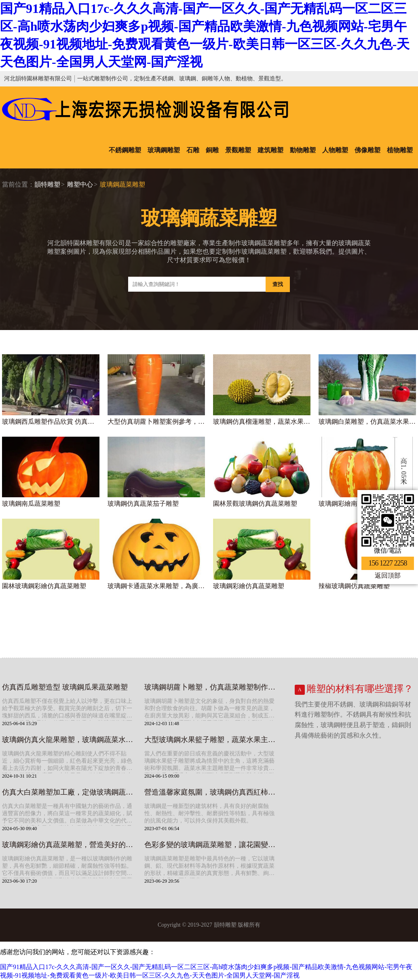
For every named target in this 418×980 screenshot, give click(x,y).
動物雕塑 (303, 150)
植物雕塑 (400, 150)
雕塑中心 (80, 184)
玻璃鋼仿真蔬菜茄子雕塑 (143, 504)
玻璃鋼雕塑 (164, 150)
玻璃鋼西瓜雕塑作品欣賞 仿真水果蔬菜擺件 (51, 422)
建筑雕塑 (270, 150)
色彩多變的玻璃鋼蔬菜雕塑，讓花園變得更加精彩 (211, 845)
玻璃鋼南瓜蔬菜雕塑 (31, 504)
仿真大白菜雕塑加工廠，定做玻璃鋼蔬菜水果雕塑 (69, 792)
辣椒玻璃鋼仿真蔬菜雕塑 (354, 586)
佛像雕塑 (367, 150)
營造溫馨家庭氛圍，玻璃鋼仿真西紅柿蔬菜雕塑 (211, 792)
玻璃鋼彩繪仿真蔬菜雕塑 (249, 586)
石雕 (193, 150)
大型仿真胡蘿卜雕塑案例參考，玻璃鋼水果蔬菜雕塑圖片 (156, 422)
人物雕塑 (335, 150)
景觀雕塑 (238, 150)
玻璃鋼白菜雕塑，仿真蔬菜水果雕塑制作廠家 (367, 422)
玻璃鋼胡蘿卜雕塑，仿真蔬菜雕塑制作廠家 (211, 687)
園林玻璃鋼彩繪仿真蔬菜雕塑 (44, 586)
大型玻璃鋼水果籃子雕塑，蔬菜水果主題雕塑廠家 (211, 740)
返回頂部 (388, 575)
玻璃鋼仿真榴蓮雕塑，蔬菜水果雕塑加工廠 (262, 422)
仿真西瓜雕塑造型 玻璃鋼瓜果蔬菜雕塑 (65, 687)
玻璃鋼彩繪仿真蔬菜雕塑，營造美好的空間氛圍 (69, 845)
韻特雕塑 (47, 184)
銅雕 (212, 150)
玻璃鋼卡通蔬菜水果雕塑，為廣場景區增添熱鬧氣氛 (156, 586)
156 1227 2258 (388, 563)
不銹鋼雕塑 (125, 150)
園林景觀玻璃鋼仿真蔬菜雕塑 (255, 504)
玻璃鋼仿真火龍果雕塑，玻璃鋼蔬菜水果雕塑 (69, 740)
